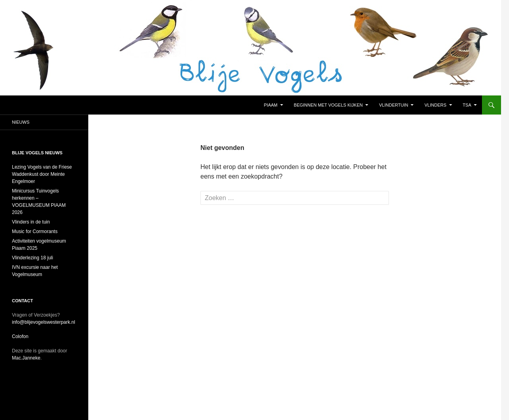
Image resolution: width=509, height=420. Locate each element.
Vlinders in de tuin (31, 222)
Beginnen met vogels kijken (328, 105)
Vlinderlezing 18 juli (32, 258)
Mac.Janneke (26, 358)
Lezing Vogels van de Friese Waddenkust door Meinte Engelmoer (42, 174)
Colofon (20, 336)
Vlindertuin (393, 105)
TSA (467, 105)
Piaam (271, 105)
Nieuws (21, 122)
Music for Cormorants (35, 231)
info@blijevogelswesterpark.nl (44, 322)
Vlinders (436, 105)
